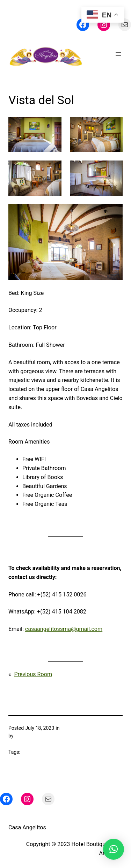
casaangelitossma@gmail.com (64, 629)
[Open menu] (118, 54)
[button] (114, 849)
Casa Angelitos (27, 827)
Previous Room (33, 674)
